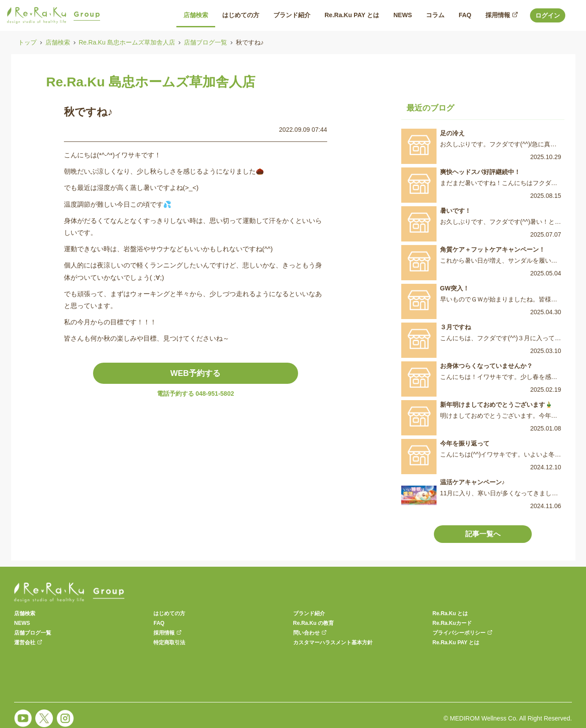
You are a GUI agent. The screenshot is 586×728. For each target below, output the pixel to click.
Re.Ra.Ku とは (450, 613)
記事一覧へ (483, 534)
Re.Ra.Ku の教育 (314, 623)
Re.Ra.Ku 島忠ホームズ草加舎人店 (127, 42)
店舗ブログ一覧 (205, 42)
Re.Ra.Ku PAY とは (456, 643)
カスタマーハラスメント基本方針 (333, 643)
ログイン (548, 15)
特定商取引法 (169, 643)
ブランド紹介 (309, 613)
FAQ (159, 623)
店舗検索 (58, 42)
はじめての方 (169, 613)
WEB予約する (195, 373)
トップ (27, 42)
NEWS (22, 623)
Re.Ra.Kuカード (452, 623)
